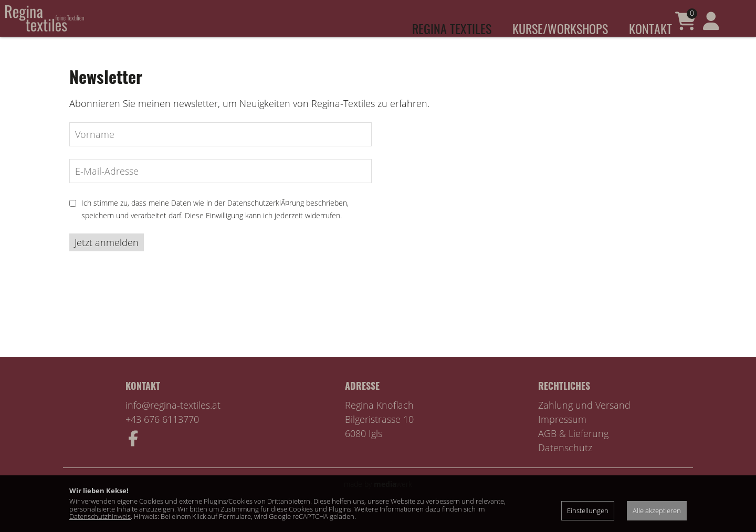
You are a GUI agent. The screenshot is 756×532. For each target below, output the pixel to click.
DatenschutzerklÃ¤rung (266, 219)
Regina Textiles (452, 28)
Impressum (562, 435)
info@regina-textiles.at (173, 421)
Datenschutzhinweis (100, 516)
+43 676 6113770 (162, 435)
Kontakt (650, 28)
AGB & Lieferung (573, 449)
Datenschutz (565, 463)
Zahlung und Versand (584, 421)
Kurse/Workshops (560, 28)
